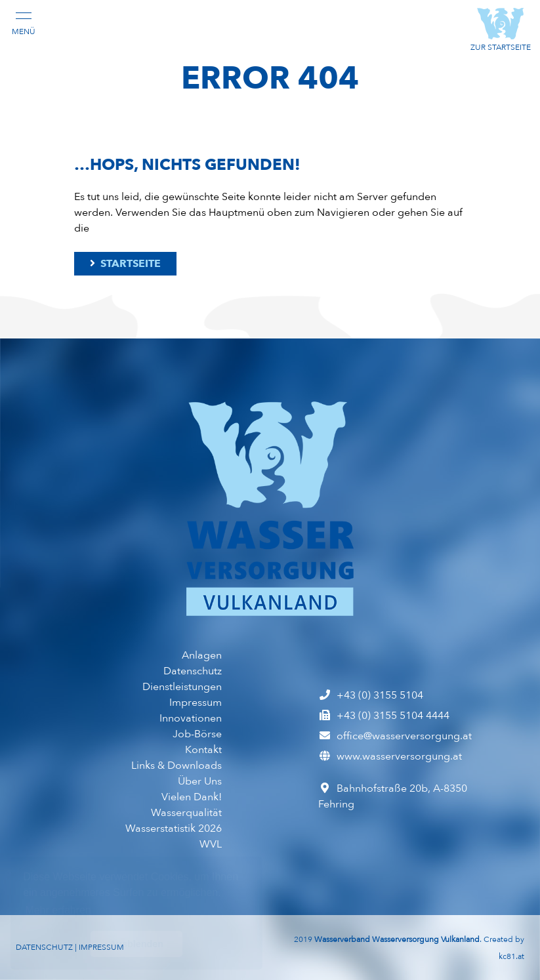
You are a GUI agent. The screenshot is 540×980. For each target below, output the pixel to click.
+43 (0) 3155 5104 (371, 695)
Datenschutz (193, 671)
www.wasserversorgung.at (390, 756)
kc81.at (511, 956)
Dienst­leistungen (182, 687)
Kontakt (203, 750)
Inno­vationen (191, 718)
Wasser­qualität (186, 813)
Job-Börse (197, 734)
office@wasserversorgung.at (395, 736)
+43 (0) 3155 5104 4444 (384, 716)
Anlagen (202, 655)
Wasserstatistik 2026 (174, 828)
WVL (211, 844)
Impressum (196, 703)
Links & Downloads (177, 766)
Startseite (125, 264)
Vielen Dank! (192, 797)
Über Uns (200, 781)
